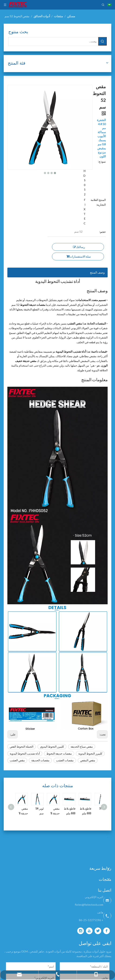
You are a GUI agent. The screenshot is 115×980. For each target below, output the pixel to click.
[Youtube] (89, 931)
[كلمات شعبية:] (102, 41)
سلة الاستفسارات (79, 256)
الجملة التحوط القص (22, 746)
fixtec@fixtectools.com (89, 905)
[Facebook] (107, 931)
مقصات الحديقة (40, 760)
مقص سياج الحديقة (82, 746)
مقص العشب (17, 760)
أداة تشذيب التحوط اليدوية (25, 753)
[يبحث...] (53, 41)
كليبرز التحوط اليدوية (90, 753)
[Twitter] (98, 931)
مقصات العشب (65, 760)
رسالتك (79, 247)
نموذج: (102, 161)
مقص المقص (88, 760)
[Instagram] (81, 931)
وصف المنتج (97, 272)
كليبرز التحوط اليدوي (52, 746)
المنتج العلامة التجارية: (98, 202)
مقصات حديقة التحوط (59, 753)
